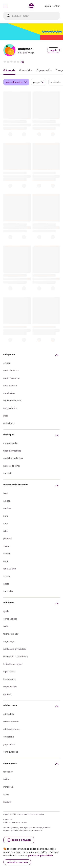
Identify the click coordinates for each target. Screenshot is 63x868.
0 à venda (9, 70)
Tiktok (6, 794)
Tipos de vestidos (12, 451)
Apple (6, 584)
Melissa (7, 508)
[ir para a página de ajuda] (48, 6)
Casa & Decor (10, 385)
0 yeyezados (44, 70)
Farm (6, 493)
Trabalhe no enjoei (13, 664)
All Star (7, 554)
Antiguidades (10, 408)
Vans (6, 523)
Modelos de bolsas (13, 458)
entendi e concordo (17, 862)
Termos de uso (11, 634)
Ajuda (6, 611)
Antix (6, 561)
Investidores (10, 679)
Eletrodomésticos (12, 401)
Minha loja (9, 714)
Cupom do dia (10, 443)
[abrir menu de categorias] (5, 6)
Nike (6, 531)
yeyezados (9, 744)
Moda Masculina (12, 378)
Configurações (11, 752)
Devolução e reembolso (16, 656)
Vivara (6, 546)
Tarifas (6, 626)
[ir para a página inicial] (31, 7)
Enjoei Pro (9, 423)
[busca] (32, 16)
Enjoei (7, 363)
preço (39, 82)
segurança (9, 641)
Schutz (7, 576)
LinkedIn (7, 802)
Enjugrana (9, 737)
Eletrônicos (9, 393)
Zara (6, 516)
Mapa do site (10, 687)
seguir (53, 50)
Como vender (10, 619)
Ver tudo (8, 473)
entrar (57, 6)
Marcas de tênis (12, 466)
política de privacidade (40, 855)
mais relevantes (16, 82)
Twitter (7, 779)
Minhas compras (12, 729)
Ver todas (8, 591)
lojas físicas (9, 671)
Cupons (7, 694)
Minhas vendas (11, 722)
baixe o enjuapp (19, 840)
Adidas (7, 501)
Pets (6, 416)
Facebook (8, 772)
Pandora (8, 538)
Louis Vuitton (10, 569)
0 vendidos (26, 70)
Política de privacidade (15, 649)
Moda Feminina (11, 370)
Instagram (8, 787)
